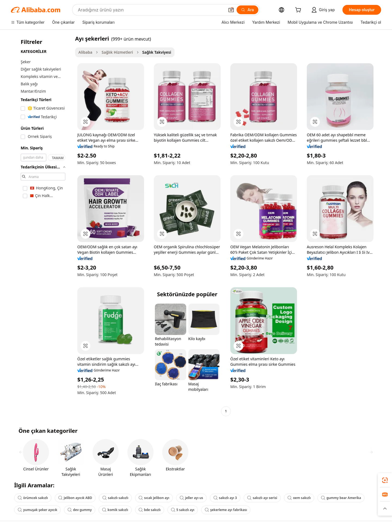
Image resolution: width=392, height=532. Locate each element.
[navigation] (41, 226)
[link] (385, 480)
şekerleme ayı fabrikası (226, 510)
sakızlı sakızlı (115, 498)
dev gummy (80, 510)
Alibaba (85, 52)
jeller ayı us (191, 498)
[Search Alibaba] (151, 10)
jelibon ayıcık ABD (75, 498)
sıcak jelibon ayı (154, 498)
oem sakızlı (299, 498)
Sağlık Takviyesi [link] (157, 52)
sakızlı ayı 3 (225, 498)
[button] (231, 10)
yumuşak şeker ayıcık (37, 510)
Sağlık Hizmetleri (117, 52)
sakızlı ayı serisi (262, 498)
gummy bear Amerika (341, 498)
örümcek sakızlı (33, 498)
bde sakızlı (150, 510)
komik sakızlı (115, 510)
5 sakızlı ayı (183, 510)
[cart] (299, 10)
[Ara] (247, 10)
